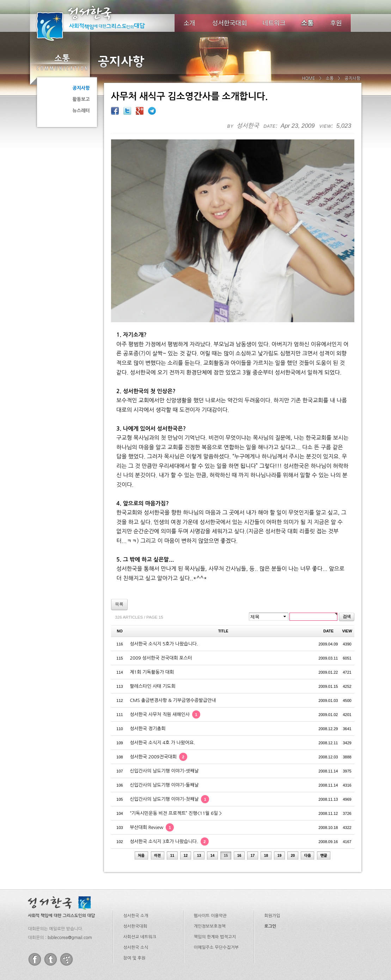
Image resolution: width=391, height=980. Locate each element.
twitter (51, 925)
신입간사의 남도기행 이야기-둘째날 (164, 750)
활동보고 (81, 99)
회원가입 (272, 881)
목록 (119, 570)
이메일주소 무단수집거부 (216, 913)
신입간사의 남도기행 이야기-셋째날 (164, 736)
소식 (308, 23)
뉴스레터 (81, 111)
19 (280, 821)
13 (199, 821)
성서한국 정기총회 (148, 694)
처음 (141, 821)
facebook (35, 925)
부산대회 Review (152, 793)
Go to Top (11, 976)
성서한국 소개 (136, 881)
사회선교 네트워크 (140, 902)
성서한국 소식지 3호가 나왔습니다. (169, 807)
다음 (308, 821)
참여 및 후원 (135, 924)
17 (253, 821)
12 (186, 821)
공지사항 (81, 88)
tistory (66, 925)
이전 (158, 821)
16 (239, 821)
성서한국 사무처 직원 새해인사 (165, 680)
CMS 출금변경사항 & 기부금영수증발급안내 (173, 666)
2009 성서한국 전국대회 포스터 (161, 623)
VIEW (347, 596)
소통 (62, 62)
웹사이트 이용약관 (210, 881)
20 (293, 821)
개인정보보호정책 (210, 892)
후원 (336, 23)
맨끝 (324, 821)
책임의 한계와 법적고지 (215, 902)
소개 (189, 23)
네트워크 (274, 23)
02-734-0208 (201, 947)
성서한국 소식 (136, 913)
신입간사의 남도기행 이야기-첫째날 (169, 765)
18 (266, 821)
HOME (309, 78)
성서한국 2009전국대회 (158, 722)
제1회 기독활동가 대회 (152, 638)
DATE (328, 596)
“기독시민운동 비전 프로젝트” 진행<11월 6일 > (176, 779)
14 (213, 821)
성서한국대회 (230, 23)
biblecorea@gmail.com (70, 903)
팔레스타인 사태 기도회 (152, 652)
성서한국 (100, 23)
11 (172, 821)
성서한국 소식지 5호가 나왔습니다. (164, 609)
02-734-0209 (237, 947)
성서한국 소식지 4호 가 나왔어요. (162, 708)
